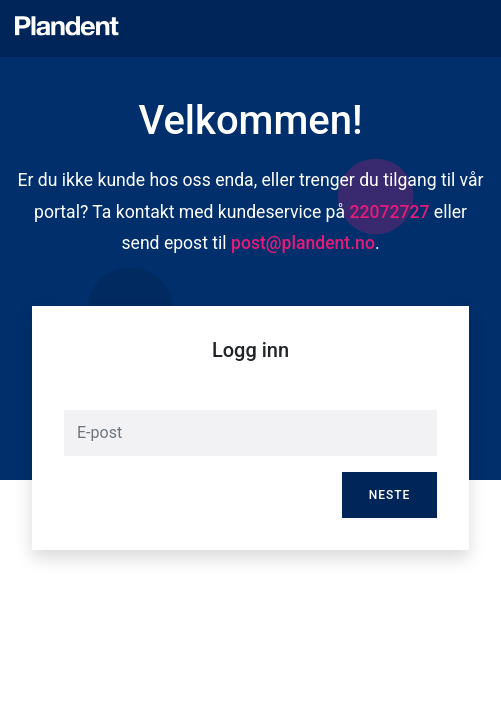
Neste (390, 495)
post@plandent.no (303, 243)
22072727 (389, 212)
